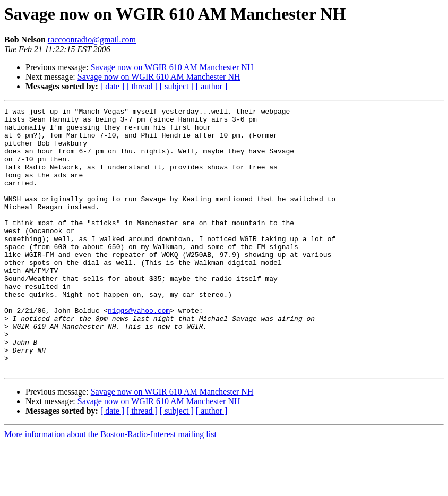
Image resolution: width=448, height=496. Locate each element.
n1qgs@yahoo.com (139, 352)
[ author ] (212, 86)
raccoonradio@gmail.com (92, 40)
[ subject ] (177, 86)
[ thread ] (142, 86)
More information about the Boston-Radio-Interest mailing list (110, 487)
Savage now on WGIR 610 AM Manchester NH (172, 67)
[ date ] (112, 86)
